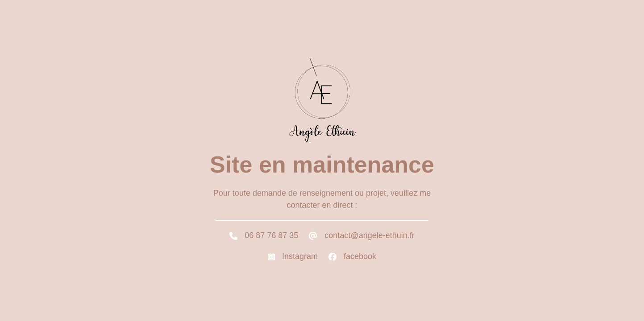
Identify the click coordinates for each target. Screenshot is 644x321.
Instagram (300, 256)
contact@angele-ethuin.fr (369, 235)
